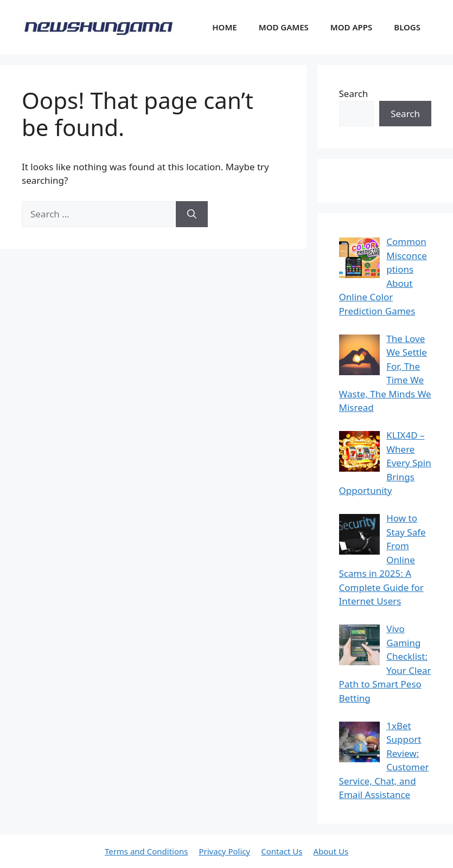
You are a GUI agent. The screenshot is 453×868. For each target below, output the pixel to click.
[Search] (192, 214)
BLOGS (407, 27)
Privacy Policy (224, 851)
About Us (331, 851)
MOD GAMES (284, 27)
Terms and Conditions (146, 851)
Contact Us (282, 851)
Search (354, 94)
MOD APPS (351, 27)
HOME (224, 27)
